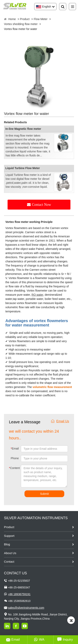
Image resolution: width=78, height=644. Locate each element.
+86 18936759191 (19, 594)
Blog (7, 544)
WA (39, 640)
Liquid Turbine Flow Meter (23, 168)
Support (9, 536)
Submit (44, 494)
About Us (10, 553)
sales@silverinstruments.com (26, 608)
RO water (37, 295)
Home (12, 19)
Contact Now (42, 205)
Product (25, 19)
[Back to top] (71, 620)
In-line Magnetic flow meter (23, 129)
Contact (9, 562)
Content (12, 468)
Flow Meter (40, 19)
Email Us (60, 421)
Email (15, 449)
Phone (15, 458)
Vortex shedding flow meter (21, 24)
